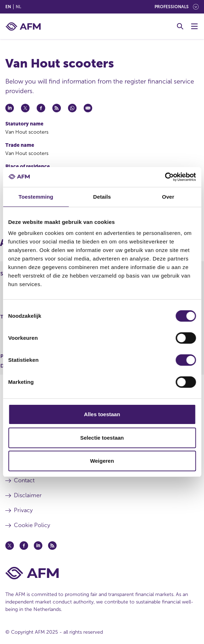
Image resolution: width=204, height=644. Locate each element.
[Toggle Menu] (194, 26)
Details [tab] (102, 197)
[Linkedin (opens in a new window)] (38, 546)
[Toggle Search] (180, 26)
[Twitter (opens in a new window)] (10, 546)
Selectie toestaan (102, 438)
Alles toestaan (102, 414)
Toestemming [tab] (36, 197)
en (8, 7)
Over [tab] (168, 197)
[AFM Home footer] (102, 573)
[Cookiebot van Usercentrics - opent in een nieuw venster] (165, 177)
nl (18, 7)
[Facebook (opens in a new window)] (24, 546)
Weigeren (102, 461)
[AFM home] (23, 26)
